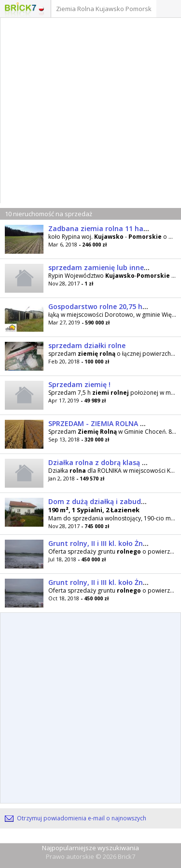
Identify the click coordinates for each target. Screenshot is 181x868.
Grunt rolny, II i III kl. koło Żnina (101, 543)
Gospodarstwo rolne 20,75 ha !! (100, 306)
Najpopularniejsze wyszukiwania (90, 848)
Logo (21, 10)
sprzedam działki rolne (87, 345)
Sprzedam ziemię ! (79, 384)
